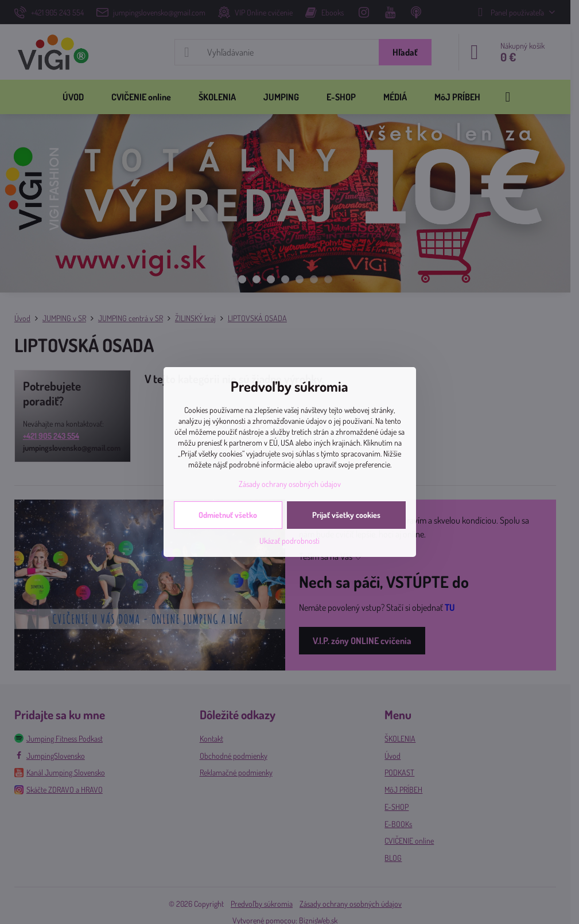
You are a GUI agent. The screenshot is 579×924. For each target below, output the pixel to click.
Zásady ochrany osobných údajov (290, 484)
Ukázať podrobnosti (289, 541)
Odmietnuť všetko (228, 515)
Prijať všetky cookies (346, 515)
